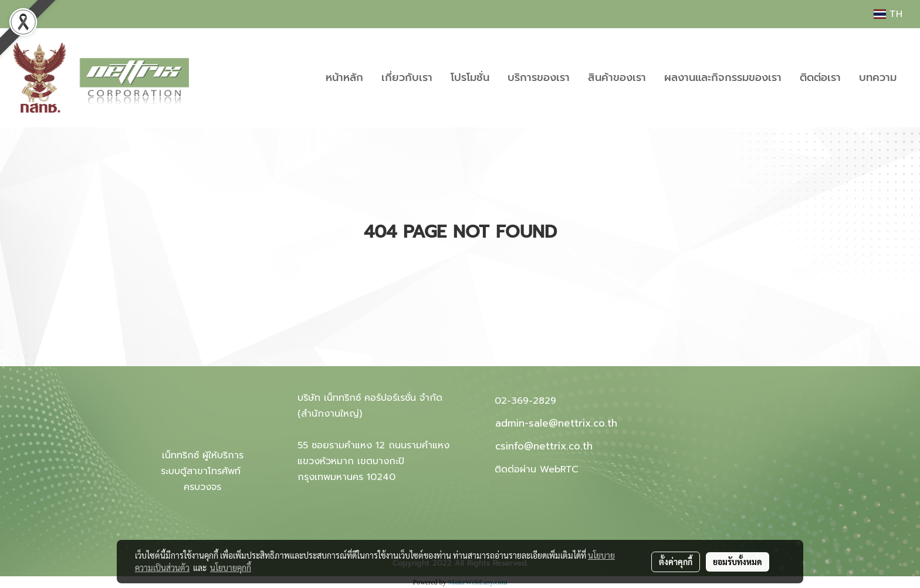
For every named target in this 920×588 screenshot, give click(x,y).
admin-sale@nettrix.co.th (556, 423)
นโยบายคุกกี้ (231, 567)
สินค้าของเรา (617, 77)
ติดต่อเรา (820, 77)
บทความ (878, 77)
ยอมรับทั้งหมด (738, 562)
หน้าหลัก (344, 77)
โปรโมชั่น (470, 77)
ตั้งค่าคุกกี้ (676, 562)
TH (888, 14)
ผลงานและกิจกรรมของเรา (723, 77)
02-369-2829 (525, 401)
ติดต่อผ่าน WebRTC (537, 469)
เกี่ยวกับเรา (407, 77)
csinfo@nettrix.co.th (544, 446)
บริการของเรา (539, 77)
